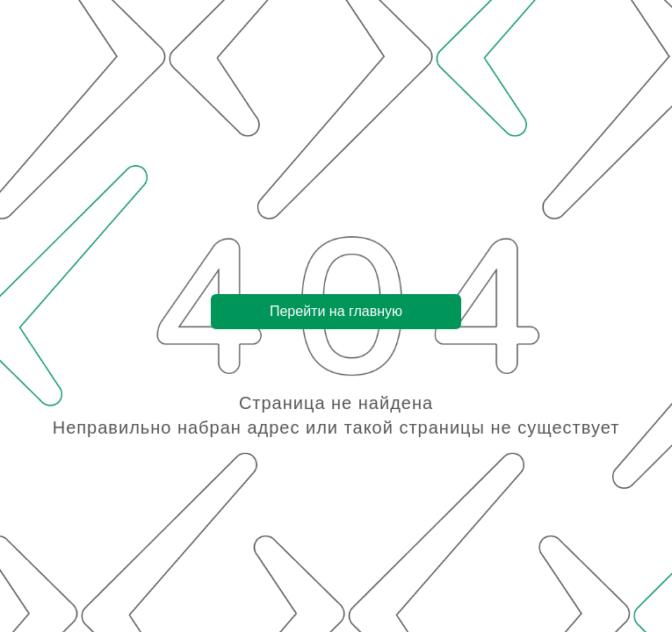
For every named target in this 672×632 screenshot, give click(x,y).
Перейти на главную (336, 311)
